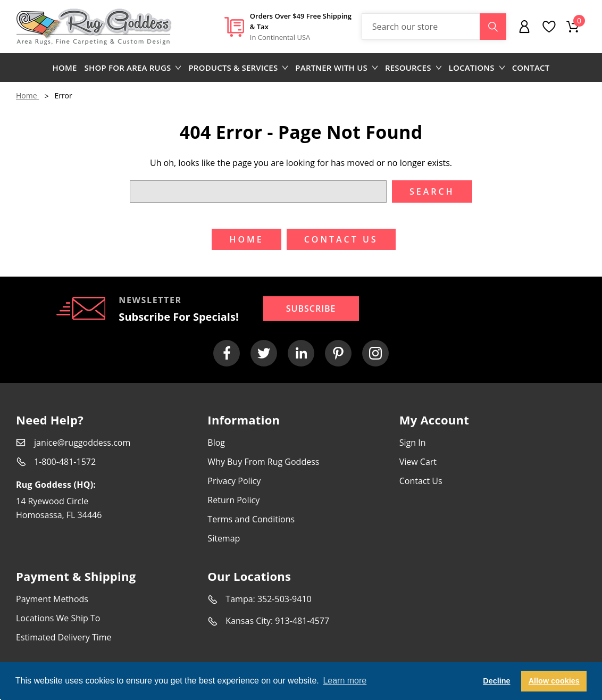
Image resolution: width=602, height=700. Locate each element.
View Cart (418, 462)
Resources (413, 68)
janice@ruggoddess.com (82, 443)
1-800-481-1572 (65, 462)
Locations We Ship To (58, 618)
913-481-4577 (302, 621)
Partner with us (336, 68)
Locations (477, 68)
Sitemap (224, 538)
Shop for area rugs (133, 68)
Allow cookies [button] (554, 681)
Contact (531, 68)
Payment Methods (52, 599)
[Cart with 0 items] (573, 27)
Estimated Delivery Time (64, 637)
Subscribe (311, 309)
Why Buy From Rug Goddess (263, 462)
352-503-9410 (285, 599)
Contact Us (421, 481)
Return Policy (233, 500)
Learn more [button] (345, 681)
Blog (216, 443)
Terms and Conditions (251, 519)
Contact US (341, 239)
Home (65, 68)
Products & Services (238, 68)
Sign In (413, 443)
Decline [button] (496, 681)
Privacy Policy (234, 481)
